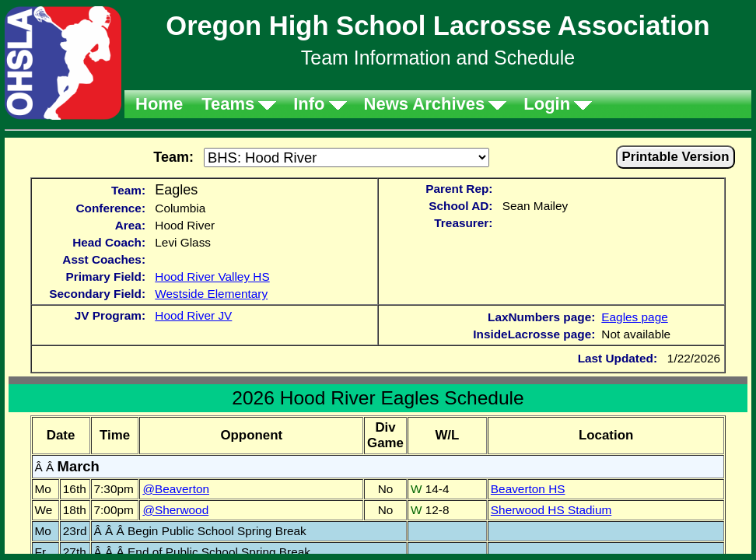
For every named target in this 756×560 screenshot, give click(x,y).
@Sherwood (175, 510)
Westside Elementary (211, 294)
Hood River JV (193, 315)
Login (547, 104)
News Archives (425, 104)
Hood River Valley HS (212, 276)
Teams (228, 104)
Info (309, 104)
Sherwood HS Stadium (551, 510)
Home (159, 104)
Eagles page (634, 317)
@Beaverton (176, 489)
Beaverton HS (528, 489)
